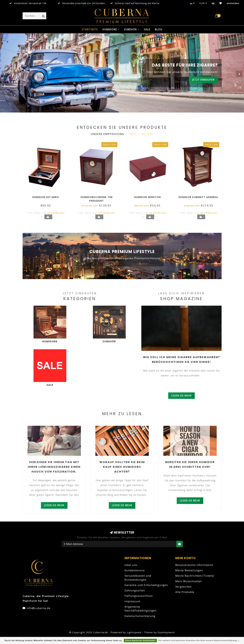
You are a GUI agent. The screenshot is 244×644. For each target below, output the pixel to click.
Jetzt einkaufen (203, 80)
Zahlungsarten (135, 590)
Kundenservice (135, 570)
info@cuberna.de (38, 608)
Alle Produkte (185, 592)
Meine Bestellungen (189, 570)
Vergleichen (183, 587)
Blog (159, 29)
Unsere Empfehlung (107, 134)
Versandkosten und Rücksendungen (138, 578)
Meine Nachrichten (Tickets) (195, 576)
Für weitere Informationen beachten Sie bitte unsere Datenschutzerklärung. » (199, 641)
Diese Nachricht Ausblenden (140, 641)
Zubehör (130, 29)
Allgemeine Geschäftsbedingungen (140, 609)
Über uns (131, 565)
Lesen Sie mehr (181, 396)
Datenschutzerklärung (140, 616)
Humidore (110, 29)
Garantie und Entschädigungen (146, 585)
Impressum (132, 601)
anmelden (233, 3)
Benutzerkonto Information (194, 565)
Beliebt (147, 134)
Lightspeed (134, 632)
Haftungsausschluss (139, 596)
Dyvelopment (166, 632)
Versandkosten (56, 213)
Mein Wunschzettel (188, 581)
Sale (147, 29)
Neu (133, 134)
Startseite (90, 29)
